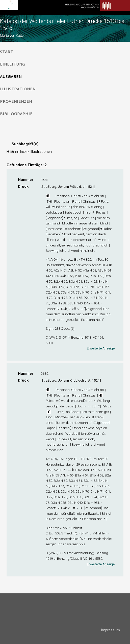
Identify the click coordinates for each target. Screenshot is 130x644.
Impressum (110, 630)
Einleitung (13, 64)
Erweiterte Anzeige (101, 348)
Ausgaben (11, 76)
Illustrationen (18, 89)
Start (7, 52)
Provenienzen (16, 101)
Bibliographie (16, 114)
